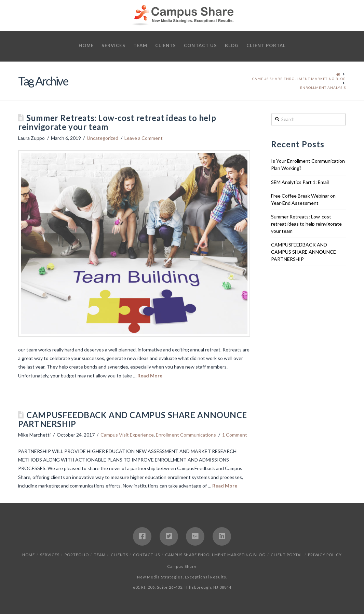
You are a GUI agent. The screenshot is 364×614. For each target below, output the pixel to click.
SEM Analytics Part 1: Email (300, 182)
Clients (119, 555)
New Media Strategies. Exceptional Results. (182, 577)
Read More (150, 376)
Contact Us (146, 555)
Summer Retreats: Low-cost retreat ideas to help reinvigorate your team (117, 122)
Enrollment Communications (186, 435)
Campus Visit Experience (127, 435)
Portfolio (77, 555)
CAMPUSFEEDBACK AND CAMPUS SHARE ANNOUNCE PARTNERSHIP (133, 419)
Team (100, 555)
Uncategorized (103, 138)
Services (50, 555)
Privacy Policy (325, 555)
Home (29, 555)
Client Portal (287, 555)
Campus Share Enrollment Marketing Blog (215, 555)
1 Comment (235, 435)
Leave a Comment (144, 138)
